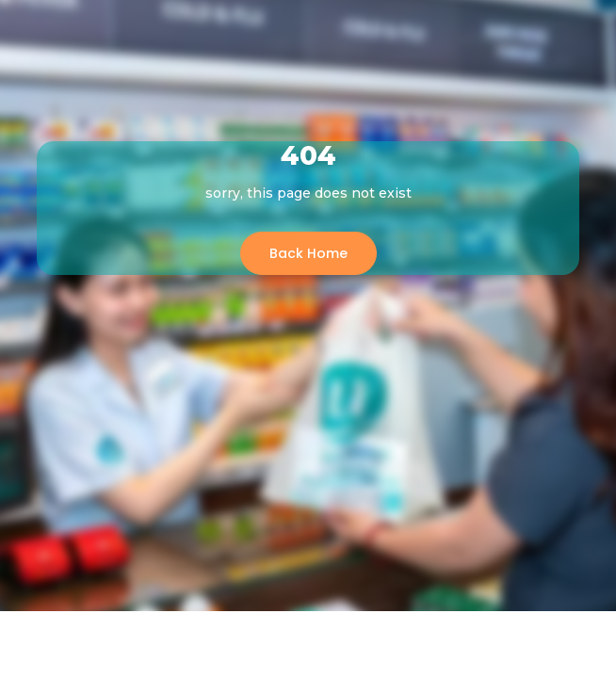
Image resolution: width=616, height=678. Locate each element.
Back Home (308, 253)
